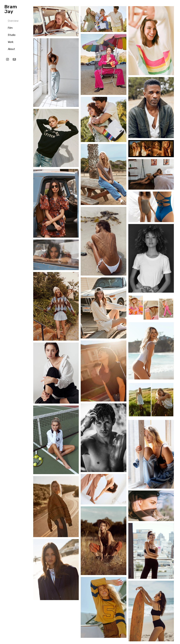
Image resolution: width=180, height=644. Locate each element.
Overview (13, 21)
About (11, 49)
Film (10, 28)
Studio (12, 35)
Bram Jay (11, 9)
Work (11, 42)
